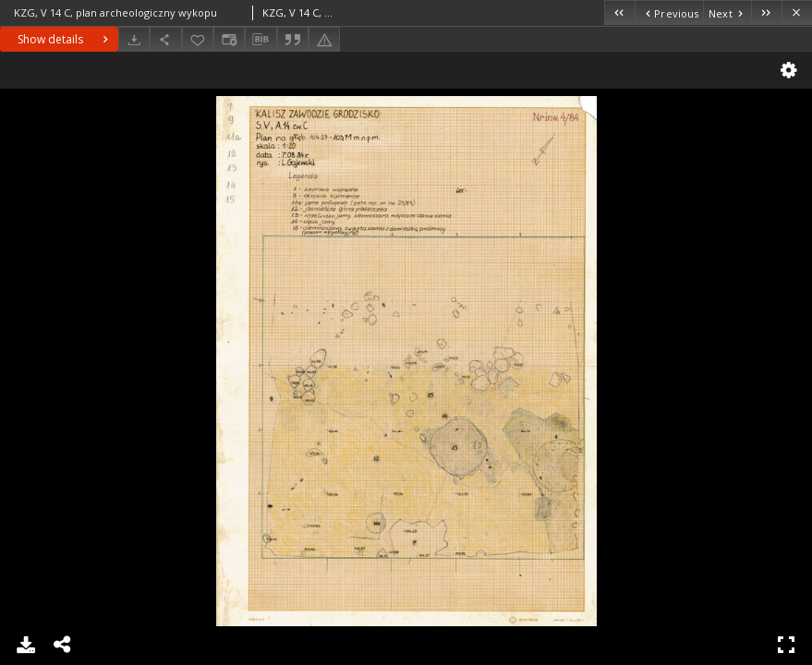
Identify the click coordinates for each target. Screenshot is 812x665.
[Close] (797, 12)
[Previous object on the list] (669, 12)
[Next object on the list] (727, 12)
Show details (65, 39)
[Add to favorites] (198, 39)
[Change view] (229, 39)
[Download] (134, 39)
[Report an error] (324, 39)
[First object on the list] (619, 12)
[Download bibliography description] (261, 40)
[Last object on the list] (766, 12)
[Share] (165, 39)
